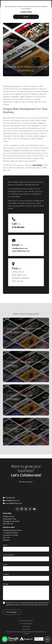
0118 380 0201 (18, 227)
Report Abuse (26, 629)
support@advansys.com (21, 251)
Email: (5, 565)
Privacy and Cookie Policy (26, 621)
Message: (6, 584)
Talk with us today (25, 482)
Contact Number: (9, 555)
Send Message (11, 612)
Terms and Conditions (26, 624)
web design (15, 86)
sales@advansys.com (20, 248)
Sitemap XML (26, 626)
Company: (6, 574)
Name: (6, 545)
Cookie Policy (26, 12)
